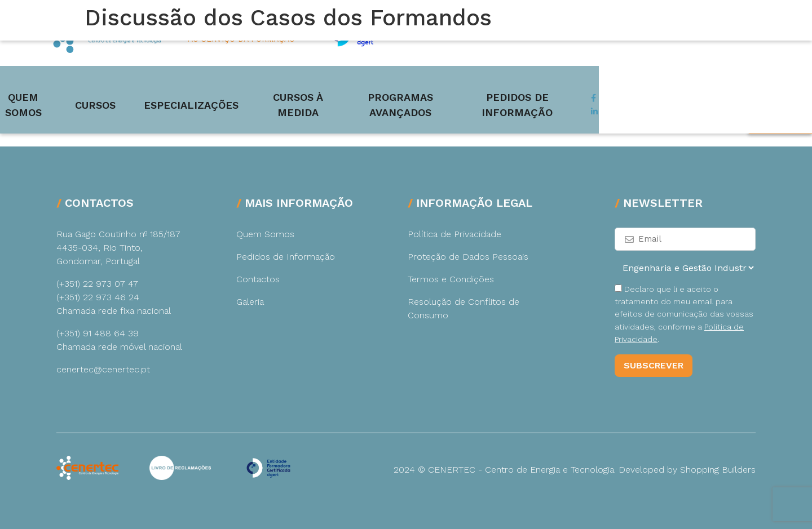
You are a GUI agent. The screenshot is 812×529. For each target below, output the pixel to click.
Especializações (267, 86)
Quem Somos (87, 86)
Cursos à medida (389, 86)
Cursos (171, 86)
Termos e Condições (451, 279)
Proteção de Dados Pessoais (468, 257)
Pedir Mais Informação (781, 183)
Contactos (258, 279)
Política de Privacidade (454, 234)
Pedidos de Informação (692, 86)
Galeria (250, 302)
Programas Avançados (530, 86)
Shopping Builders (718, 470)
